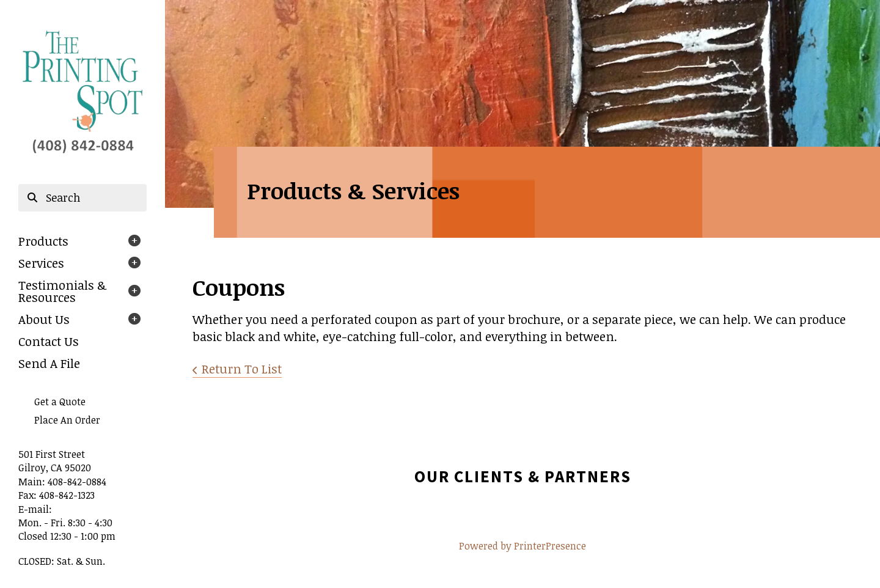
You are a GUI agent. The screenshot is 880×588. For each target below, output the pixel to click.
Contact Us (49, 341)
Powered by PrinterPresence (522, 546)
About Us (44, 319)
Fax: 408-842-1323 (57, 495)
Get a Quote (60, 402)
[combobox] (82, 198)
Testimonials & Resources (62, 291)
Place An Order (67, 420)
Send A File (49, 363)
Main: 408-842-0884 (62, 482)
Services (41, 263)
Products (43, 241)
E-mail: (35, 509)
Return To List (242, 369)
